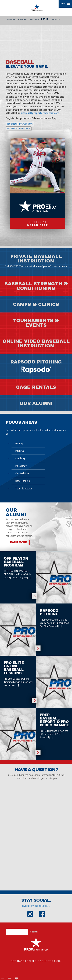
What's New (22, 19)
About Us (11, 19)
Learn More (18, 542)
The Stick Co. (52, 961)
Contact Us (35, 19)
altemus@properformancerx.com (40, 113)
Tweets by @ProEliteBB (36, 906)
